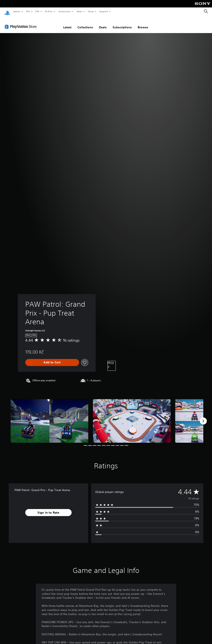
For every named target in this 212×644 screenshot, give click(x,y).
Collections (85, 23)
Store (91, 11)
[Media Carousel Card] (49, 417)
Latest (67, 23)
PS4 (37, 11)
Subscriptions (122, 23)
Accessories (64, 11)
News (80, 11)
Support (103, 11)
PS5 (28, 11)
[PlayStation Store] (22, 23)
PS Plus (49, 11)
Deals (103, 23)
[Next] (203, 417)
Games (17, 11)
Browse (143, 23)
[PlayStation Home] (7, 12)
